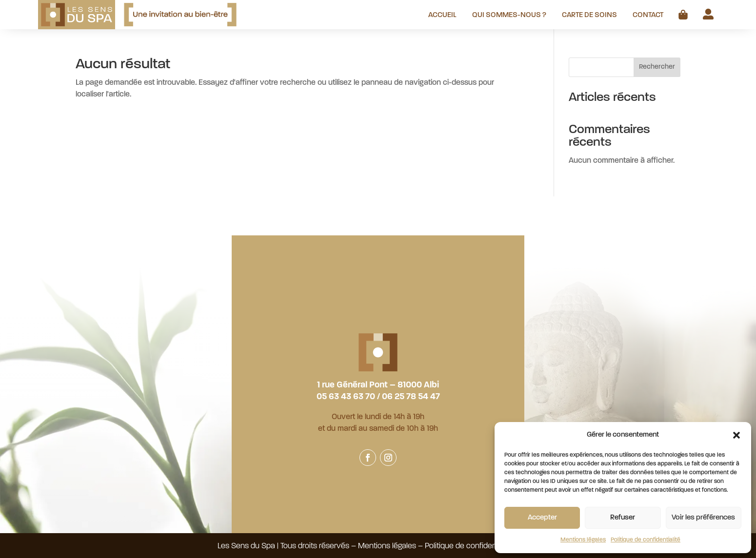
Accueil (442, 16)
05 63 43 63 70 (346, 397)
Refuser (623, 518)
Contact (648, 16)
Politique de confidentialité (646, 540)
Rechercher (657, 67)
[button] (736, 435)
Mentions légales (583, 540)
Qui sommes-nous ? (509, 16)
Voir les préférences (703, 518)
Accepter (542, 518)
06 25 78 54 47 (411, 397)
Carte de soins (589, 16)
